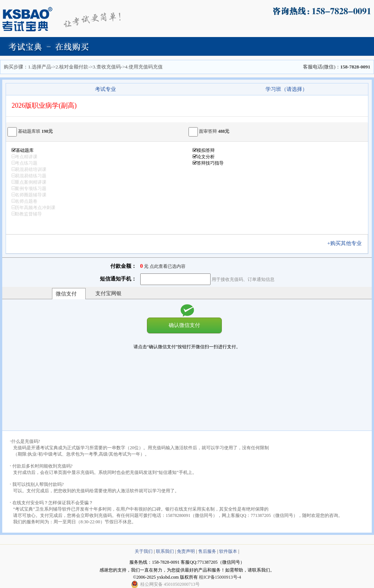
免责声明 (186, 551)
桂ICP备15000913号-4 (220, 577)
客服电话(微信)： (337, 67)
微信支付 (66, 294)
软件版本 (228, 551)
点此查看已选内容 (168, 266)
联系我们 (165, 551)
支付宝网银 (108, 293)
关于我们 (144, 551)
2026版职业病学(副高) (44, 105)
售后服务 (207, 551)
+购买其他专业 (347, 243)
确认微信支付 (184, 325)
